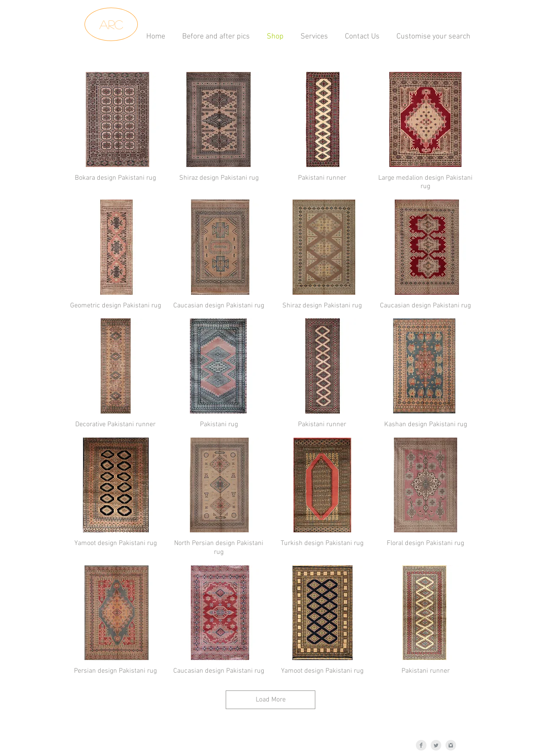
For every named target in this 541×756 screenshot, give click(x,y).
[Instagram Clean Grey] (451, 745)
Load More (271, 700)
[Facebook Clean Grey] (421, 745)
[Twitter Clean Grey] (436, 745)
